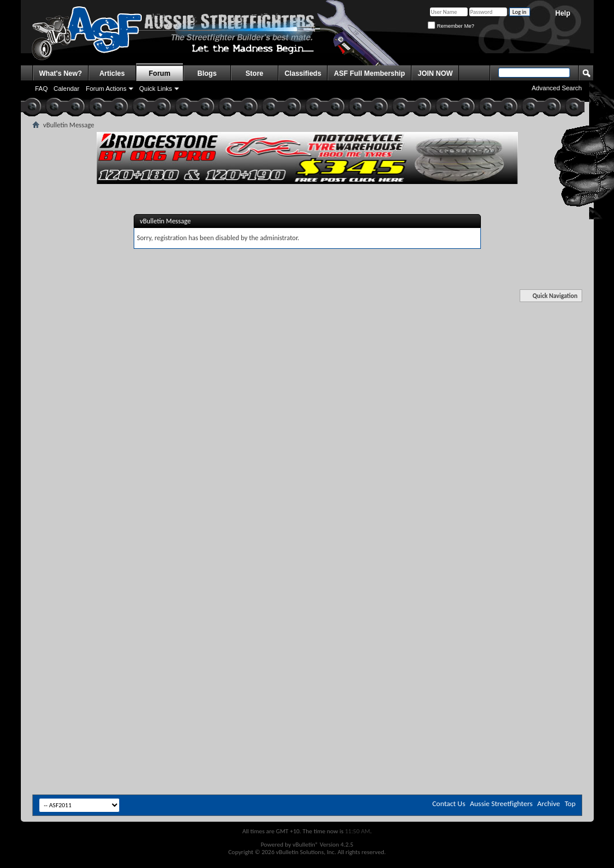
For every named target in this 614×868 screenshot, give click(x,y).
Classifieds (303, 73)
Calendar (67, 89)
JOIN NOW (435, 73)
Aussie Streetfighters (501, 803)
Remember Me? (451, 26)
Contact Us (449, 803)
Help (562, 13)
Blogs (207, 73)
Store (254, 73)
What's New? (61, 73)
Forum (159, 73)
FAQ (42, 89)
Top (570, 803)
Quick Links (155, 89)
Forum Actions (106, 89)
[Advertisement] (307, 381)
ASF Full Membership (369, 73)
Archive (548, 803)
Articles (112, 73)
